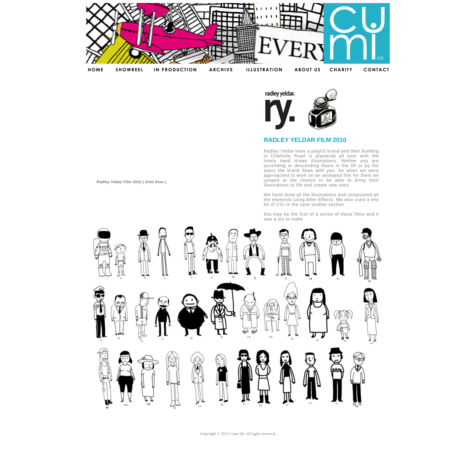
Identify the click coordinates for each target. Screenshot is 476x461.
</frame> (172, 133)
